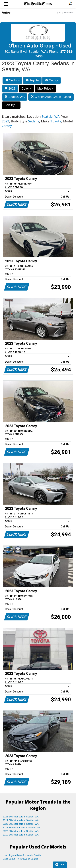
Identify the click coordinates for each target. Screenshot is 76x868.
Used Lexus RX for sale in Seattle (20, 859)
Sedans (12, 80)
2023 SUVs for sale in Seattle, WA (21, 824)
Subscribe (69, 13)
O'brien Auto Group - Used (51, 97)
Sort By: (11, 105)
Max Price (45, 89)
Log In (58, 13)
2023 (10, 89)
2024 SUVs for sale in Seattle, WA (21, 820)
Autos (6, 13)
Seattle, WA (15, 97)
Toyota (32, 80)
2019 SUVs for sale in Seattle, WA (21, 835)
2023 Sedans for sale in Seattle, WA (22, 827)
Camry (52, 80)
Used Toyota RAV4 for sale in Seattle (22, 855)
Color (26, 89)
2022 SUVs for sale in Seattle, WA (21, 831)
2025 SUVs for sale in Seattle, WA (21, 817)
